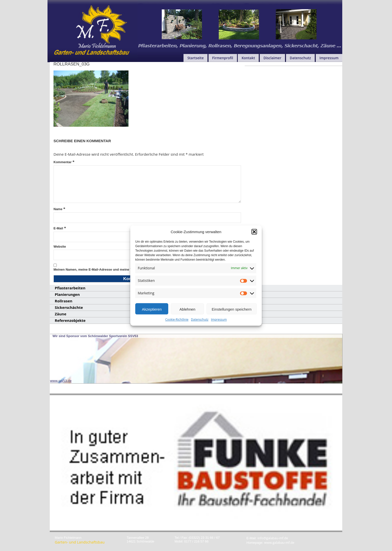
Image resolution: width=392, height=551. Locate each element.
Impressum (219, 321)
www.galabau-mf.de (279, 543)
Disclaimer (272, 58)
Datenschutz (200, 321)
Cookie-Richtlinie (177, 321)
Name (59, 209)
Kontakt (248, 58)
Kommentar (64, 162)
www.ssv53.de (61, 381)
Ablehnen (187, 311)
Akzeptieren (152, 311)
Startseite (195, 58)
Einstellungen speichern (232, 311)
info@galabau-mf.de (273, 538)
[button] (254, 234)
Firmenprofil (223, 58)
